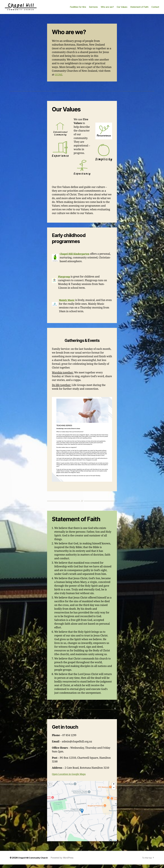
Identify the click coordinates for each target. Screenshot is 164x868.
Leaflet (114, 844)
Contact (155, 9)
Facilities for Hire (78, 9)
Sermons (93, 9)
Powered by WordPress (65, 861)
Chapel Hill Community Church (34, 861)
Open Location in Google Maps (70, 778)
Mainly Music (67, 304)
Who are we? (107, 9)
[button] (82, 815)
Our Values (122, 9)
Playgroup (65, 280)
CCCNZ (59, 78)
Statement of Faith (139, 9)
